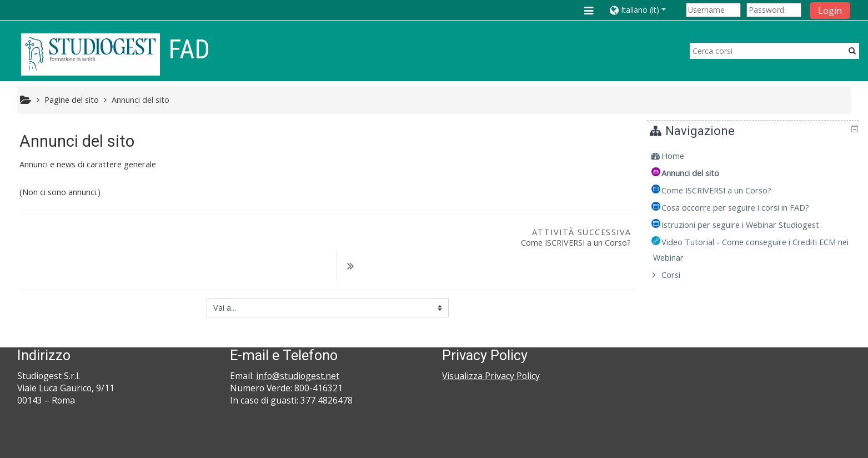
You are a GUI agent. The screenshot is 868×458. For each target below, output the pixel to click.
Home (681, 156)
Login (830, 11)
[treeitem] (754, 156)
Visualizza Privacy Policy (491, 347)
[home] (91, 54)
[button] (646, 10)
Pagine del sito (72, 100)
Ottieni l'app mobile (620, 447)
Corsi (679, 275)
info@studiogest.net (298, 347)
